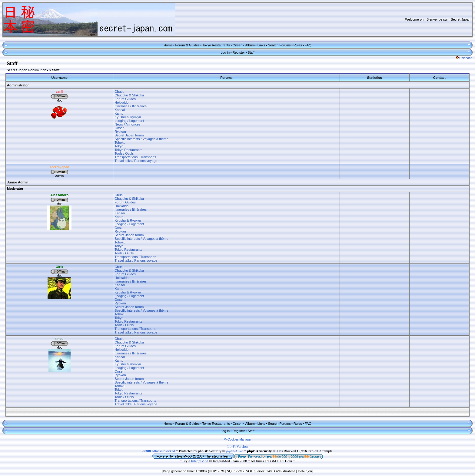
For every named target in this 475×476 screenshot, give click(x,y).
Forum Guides (125, 99)
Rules (298, 45)
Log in (225, 52)
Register (239, 52)
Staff (251, 52)
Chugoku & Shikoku (129, 95)
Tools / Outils (124, 153)
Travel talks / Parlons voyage (136, 161)
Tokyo (119, 146)
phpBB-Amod (235, 451)
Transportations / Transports (135, 157)
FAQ (308, 45)
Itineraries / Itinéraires (131, 106)
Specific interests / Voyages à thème (141, 139)
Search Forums (279, 45)
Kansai (120, 110)
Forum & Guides (188, 45)
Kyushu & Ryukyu (128, 117)
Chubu (119, 92)
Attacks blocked (158, 451)
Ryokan (120, 132)
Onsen (237, 45)
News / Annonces (127, 124)
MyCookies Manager (237, 439)
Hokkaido (121, 102)
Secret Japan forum (129, 135)
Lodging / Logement (129, 121)
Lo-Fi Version (238, 447)
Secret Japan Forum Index (28, 70)
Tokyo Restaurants (216, 45)
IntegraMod (200, 461)
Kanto (119, 113)
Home (168, 45)
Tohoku (120, 142)
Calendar (464, 58)
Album (250, 45)
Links (261, 45)
